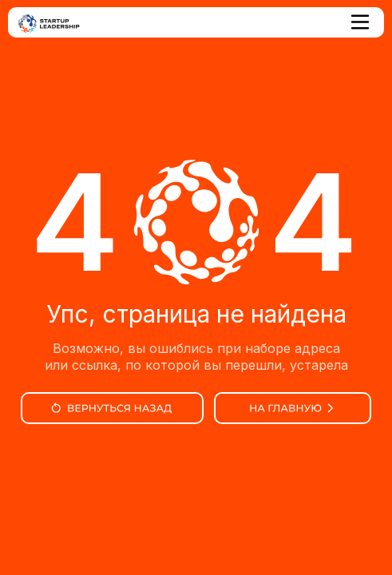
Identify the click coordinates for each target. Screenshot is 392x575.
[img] (112, 408)
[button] (360, 22)
